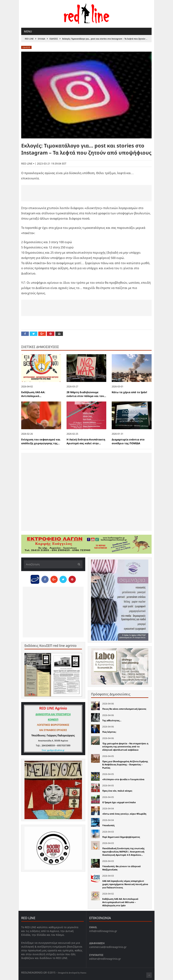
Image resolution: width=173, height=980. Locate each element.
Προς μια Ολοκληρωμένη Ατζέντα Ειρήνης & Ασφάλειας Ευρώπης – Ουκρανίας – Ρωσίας (125, 765)
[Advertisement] (86, 193)
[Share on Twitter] (34, 334)
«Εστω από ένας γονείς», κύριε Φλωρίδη (124, 814)
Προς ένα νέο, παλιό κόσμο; (117, 791)
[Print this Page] (59, 334)
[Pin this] (51, 334)
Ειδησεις (54, 39)
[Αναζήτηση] (53, 564)
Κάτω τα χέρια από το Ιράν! (129, 392)
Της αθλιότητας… (112, 720)
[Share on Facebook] (25, 334)
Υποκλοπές (108, 825)
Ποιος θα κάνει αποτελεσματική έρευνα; (124, 709)
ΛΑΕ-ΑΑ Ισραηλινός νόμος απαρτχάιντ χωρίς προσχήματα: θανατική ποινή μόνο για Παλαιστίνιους (125, 884)
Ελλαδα (42, 39)
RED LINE (29, 39)
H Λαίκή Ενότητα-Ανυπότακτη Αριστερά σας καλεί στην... (86, 441)
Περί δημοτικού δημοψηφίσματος (121, 837)
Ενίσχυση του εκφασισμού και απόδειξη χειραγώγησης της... (41, 441)
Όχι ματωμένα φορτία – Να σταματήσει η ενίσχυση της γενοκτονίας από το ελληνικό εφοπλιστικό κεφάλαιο (125, 747)
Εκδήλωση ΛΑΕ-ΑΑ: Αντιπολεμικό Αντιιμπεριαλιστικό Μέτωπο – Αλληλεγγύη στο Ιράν (120, 902)
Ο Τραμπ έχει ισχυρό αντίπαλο (119, 802)
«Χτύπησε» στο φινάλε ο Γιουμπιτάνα (123, 779)
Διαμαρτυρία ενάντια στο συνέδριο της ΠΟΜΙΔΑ (128, 441)
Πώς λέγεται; (109, 732)
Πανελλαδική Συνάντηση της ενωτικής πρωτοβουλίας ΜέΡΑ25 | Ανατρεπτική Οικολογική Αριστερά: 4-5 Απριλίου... (123, 852)
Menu (28, 31)
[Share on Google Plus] (42, 334)
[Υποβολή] (78, 564)
